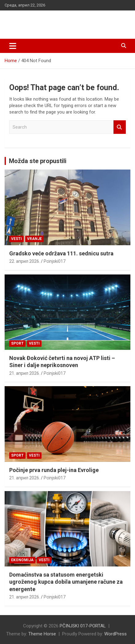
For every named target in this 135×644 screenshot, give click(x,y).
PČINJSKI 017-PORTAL (52, 21)
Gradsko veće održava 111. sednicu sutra (61, 253)
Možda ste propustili (38, 161)
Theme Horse (42, 634)
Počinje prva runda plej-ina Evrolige (54, 470)
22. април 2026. (25, 261)
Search (120, 127)
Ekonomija (22, 560)
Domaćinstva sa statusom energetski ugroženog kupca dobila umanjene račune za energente (66, 582)
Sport (17, 343)
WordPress (115, 634)
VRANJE (34, 239)
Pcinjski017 (55, 261)
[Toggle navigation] (13, 46)
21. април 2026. (25, 373)
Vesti (16, 239)
